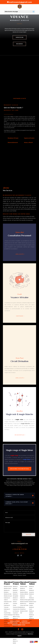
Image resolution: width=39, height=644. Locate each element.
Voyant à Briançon (8, 615)
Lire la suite (20, 254)
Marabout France (8, 587)
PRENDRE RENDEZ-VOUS (19, 625)
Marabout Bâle (24, 587)
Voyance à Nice (17, 607)
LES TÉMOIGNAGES (25, 623)
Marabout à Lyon (8, 596)
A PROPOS (24, 621)
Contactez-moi (20, 37)
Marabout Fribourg (25, 600)
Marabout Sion (33, 602)
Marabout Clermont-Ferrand (15, 600)
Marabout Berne (24, 592)
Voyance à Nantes (8, 628)
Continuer (19, 316)
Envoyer (29, 534)
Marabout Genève (24, 602)
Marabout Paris (8, 588)
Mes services (19, 44)
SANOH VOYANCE (15, 621)
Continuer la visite (19, 98)
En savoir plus (20, 435)
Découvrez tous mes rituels (20, 469)
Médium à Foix (16, 617)
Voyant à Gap (7, 613)
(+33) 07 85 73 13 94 (20, 549)
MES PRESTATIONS (12, 623)
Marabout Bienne (24, 594)
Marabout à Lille (8, 594)
